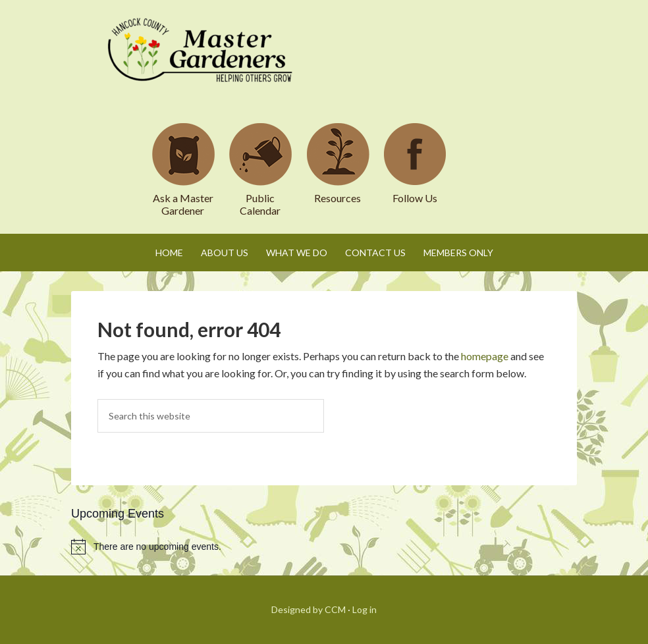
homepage (485, 356)
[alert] (324, 547)
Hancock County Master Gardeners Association (202, 63)
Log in (364, 609)
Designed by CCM (309, 609)
